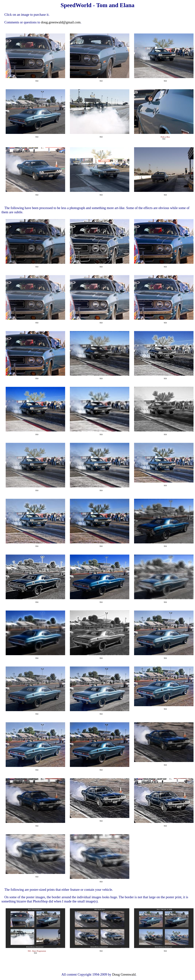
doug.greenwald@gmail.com (61, 22)
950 (37, 81)
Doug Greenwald (124, 974)
